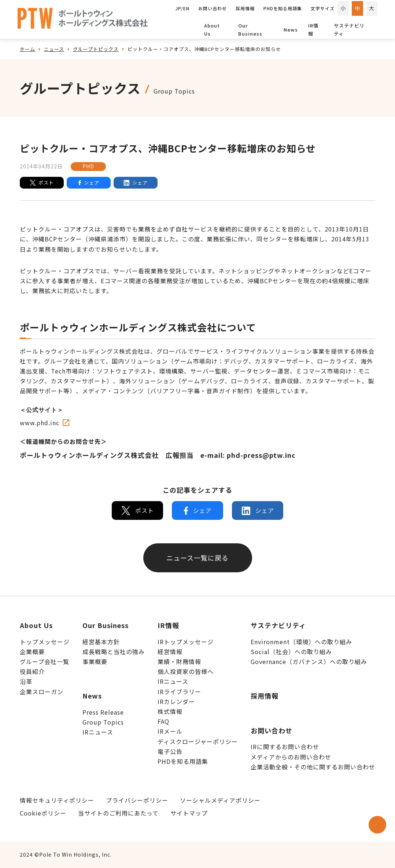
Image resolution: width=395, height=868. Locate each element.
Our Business (250, 30)
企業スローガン (42, 692)
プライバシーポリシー (137, 800)
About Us (212, 30)
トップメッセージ (45, 642)
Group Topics (103, 722)
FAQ (163, 721)
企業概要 (32, 652)
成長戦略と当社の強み (114, 652)
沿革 (26, 681)
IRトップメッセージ (186, 642)
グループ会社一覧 (45, 661)
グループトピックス (96, 49)
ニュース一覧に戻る (197, 558)
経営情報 (170, 652)
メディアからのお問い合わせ (291, 757)
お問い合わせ (272, 730)
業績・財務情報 (179, 661)
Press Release (103, 712)
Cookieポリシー (43, 813)
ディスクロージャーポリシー (198, 741)
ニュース (54, 49)
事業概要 (95, 661)
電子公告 (170, 751)
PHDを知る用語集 (183, 761)
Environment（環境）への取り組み (301, 642)
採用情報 (265, 696)
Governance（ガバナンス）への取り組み (309, 661)
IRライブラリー (179, 692)
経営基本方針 (101, 642)
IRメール (170, 731)
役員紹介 (32, 671)
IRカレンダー (176, 701)
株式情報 (170, 711)
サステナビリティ (349, 30)
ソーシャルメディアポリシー (220, 800)
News (291, 30)
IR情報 (313, 30)
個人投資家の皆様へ (186, 671)
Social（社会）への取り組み (291, 652)
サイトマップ (189, 813)
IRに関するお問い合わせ (285, 747)
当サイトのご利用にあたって (118, 813)
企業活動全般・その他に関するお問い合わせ (313, 767)
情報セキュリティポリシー (57, 800)
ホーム (27, 49)
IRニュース (98, 732)
